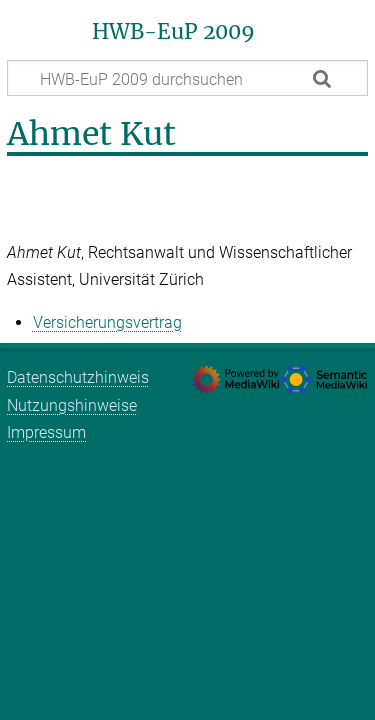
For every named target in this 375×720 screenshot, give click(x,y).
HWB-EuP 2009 (173, 32)
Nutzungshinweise (72, 405)
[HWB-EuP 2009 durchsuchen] (187, 78)
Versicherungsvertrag (107, 322)
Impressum (46, 432)
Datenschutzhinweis (78, 377)
